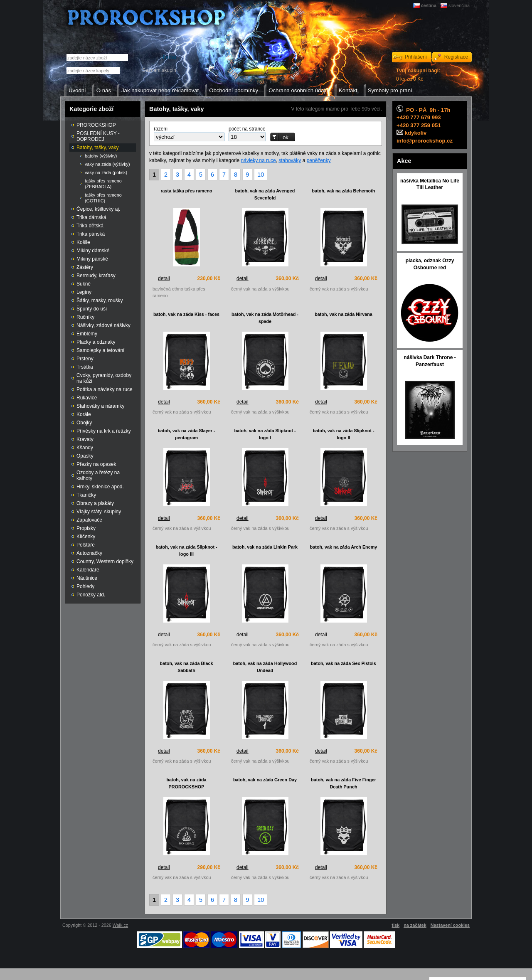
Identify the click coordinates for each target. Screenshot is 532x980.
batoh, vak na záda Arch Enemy (344, 547)
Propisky (86, 528)
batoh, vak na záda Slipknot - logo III (186, 550)
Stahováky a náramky (100, 406)
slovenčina (459, 5)
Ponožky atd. (91, 595)
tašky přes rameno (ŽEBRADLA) (103, 184)
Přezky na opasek (96, 464)
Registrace (456, 57)
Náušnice (87, 578)
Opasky (85, 456)
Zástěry (85, 267)
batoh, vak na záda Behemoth (344, 191)
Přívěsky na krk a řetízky (104, 431)
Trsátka (85, 367)
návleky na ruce (259, 160)
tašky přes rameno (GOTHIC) (103, 198)
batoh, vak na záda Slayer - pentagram (186, 434)
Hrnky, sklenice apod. (100, 487)
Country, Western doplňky (105, 561)
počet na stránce (247, 129)
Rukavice (87, 398)
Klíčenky (86, 537)
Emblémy (87, 334)
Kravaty (85, 439)
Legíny (84, 292)
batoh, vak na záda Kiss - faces (186, 314)
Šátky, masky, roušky (100, 300)
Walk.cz (120, 925)
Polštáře (86, 545)
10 (261, 175)
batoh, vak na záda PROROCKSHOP (186, 783)
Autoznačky (89, 553)
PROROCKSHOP (96, 125)
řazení (161, 129)
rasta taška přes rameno (186, 191)
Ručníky (85, 317)
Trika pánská (91, 234)
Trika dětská (90, 226)
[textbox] (93, 70)
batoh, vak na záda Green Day (265, 780)
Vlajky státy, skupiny (99, 512)
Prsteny (85, 359)
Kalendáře (88, 570)
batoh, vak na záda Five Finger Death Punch (344, 783)
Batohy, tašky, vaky (98, 148)
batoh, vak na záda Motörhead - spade (265, 318)
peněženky (319, 160)
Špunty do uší (92, 309)
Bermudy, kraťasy (96, 276)
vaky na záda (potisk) (106, 172)
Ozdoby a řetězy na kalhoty (98, 475)
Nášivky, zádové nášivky (103, 325)
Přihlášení (416, 57)
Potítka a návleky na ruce (105, 389)
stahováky (290, 160)
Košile (83, 242)
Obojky (84, 423)
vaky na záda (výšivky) (107, 164)
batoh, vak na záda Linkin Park (265, 547)
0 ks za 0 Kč (418, 75)
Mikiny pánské (92, 259)
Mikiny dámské (93, 251)
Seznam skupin (159, 70)
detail (164, 278)
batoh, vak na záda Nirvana (344, 314)
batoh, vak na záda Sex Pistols (344, 663)
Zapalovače (89, 520)
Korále (84, 414)
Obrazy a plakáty (95, 503)
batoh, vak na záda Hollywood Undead (265, 667)
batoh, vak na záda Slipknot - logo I (265, 434)
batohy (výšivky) (101, 156)
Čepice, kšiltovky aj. (98, 209)
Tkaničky (86, 495)
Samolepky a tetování (100, 350)
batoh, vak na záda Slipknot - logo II (343, 434)
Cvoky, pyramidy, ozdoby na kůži (104, 378)
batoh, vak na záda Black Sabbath (187, 667)
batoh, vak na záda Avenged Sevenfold (265, 194)
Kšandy (85, 448)
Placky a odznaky (96, 342)
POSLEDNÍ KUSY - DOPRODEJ (98, 136)
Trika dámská (91, 217)
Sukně (84, 284)
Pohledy (85, 586)
